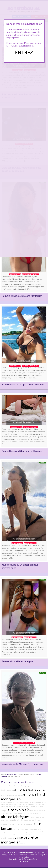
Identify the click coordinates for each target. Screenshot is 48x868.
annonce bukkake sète (39, 800)
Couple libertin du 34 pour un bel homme (22, 451)
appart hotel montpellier (9, 820)
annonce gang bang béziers (10, 806)
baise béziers (5, 834)
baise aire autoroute (24, 804)
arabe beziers (29, 829)
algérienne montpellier (37, 832)
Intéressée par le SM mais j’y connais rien (22, 764)
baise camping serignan (25, 834)
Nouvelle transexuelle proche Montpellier (22, 296)
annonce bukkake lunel (37, 817)
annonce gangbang (29, 789)
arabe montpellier (7, 802)
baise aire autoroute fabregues (11, 786)
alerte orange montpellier (34, 813)
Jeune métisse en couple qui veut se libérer (23, 385)
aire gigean (14, 834)
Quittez (24, 59)
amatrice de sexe (20, 813)
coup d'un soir (11, 774)
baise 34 (4, 795)
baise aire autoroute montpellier (23, 802)
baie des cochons (26, 800)
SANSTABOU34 (11, 853)
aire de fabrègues (15, 817)
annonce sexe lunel (37, 804)
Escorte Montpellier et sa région (17, 661)
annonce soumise (14, 832)
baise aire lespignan (38, 786)
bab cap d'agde (26, 786)
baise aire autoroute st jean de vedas (29, 820)
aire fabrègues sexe (8, 838)
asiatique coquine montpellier (29, 806)
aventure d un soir (40, 802)
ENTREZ (24, 52)
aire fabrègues (25, 832)
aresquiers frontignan (8, 824)
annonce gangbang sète (14, 795)
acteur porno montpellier (37, 811)
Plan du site (24, 861)
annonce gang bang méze (9, 804)
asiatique (23, 843)
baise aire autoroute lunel (24, 824)
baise (36, 829)
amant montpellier (18, 829)
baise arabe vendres (8, 813)
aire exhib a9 (18, 810)
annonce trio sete (39, 834)
